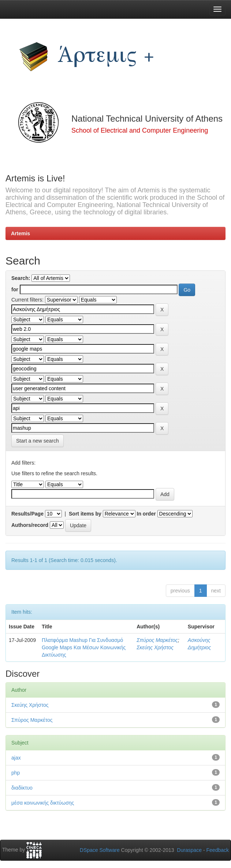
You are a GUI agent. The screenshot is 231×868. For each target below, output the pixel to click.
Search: (21, 278)
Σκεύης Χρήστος (155, 647)
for (15, 289)
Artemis (21, 233)
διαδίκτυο (22, 788)
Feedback (218, 850)
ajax (16, 758)
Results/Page (27, 514)
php (16, 773)
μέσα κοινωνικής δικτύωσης (43, 803)
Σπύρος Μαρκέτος (157, 640)
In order (146, 514)
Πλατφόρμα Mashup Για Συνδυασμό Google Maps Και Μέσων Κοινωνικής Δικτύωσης (84, 647)
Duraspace (189, 850)
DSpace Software (100, 850)
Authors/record (30, 525)
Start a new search (38, 441)
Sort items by (85, 514)
